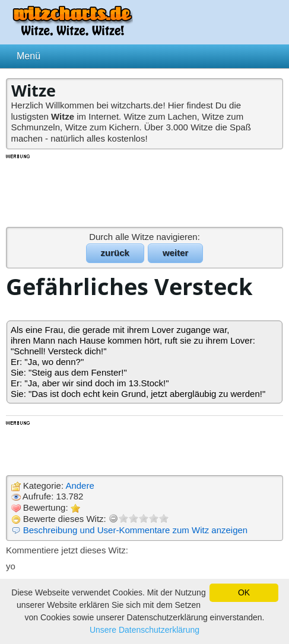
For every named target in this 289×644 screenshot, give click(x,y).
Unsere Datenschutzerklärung (144, 630)
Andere (80, 486)
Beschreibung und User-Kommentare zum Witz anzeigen (136, 530)
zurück (115, 253)
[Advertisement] (145, 190)
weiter (175, 253)
